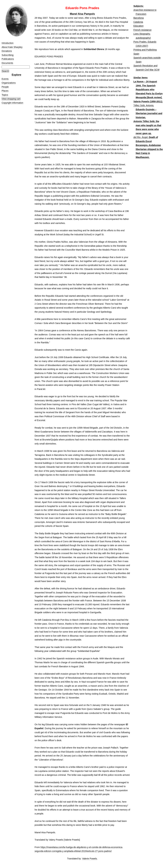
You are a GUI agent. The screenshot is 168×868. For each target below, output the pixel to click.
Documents (7, 63)
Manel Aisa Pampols (82, 14)
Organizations (9, 83)
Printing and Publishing (145, 50)
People (5, 87)
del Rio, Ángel (140, 137)
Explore (16, 75)
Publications (8, 59)
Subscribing (8, 55)
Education (138, 26)
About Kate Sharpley (12, 47)
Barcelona (139, 18)
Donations (7, 51)
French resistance (142, 30)
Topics (5, 95)
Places (5, 91)
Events (5, 79)
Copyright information (12, 103)
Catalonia (138, 22)
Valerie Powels (90, 859)
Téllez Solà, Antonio (143, 105)
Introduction (8, 43)
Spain (136, 54)
